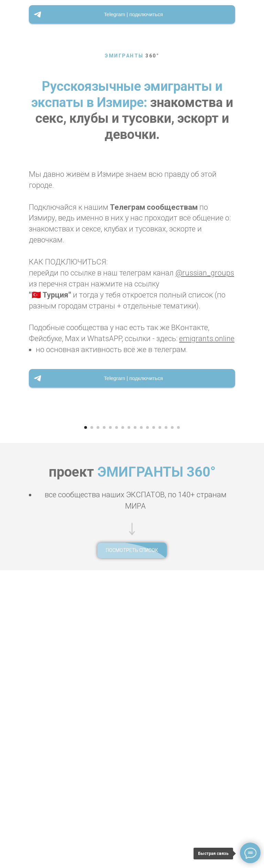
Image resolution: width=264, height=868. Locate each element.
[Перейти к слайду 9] (135, 711)
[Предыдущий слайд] (10, 559)
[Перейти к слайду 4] (104, 711)
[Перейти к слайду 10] (141, 711)
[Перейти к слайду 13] (160, 711)
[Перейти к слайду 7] (123, 711)
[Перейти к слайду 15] (172, 711)
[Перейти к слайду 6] (117, 711)
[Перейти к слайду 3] (98, 711)
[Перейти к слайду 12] (154, 711)
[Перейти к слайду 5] (110, 711)
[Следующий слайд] (254, 559)
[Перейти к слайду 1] (86, 711)
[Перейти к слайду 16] (178, 711)
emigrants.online (207, 339)
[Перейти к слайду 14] (166, 711)
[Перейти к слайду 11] (147, 711)
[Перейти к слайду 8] (129, 711)
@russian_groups (205, 273)
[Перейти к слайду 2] (92, 711)
